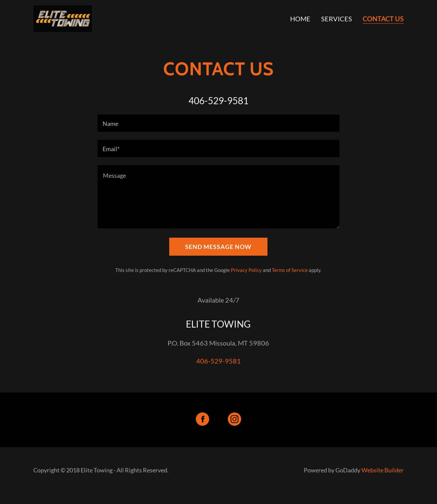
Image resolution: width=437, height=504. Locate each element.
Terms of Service (290, 270)
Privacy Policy (246, 270)
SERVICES (337, 19)
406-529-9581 (218, 361)
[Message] (218, 197)
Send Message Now (218, 247)
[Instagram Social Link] (234, 420)
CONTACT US (383, 19)
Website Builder (383, 470)
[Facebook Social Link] (203, 420)
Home (300, 19)
